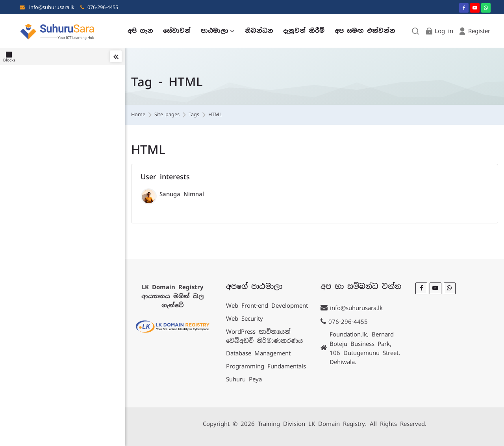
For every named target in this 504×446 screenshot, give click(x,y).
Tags (194, 115)
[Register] (474, 31)
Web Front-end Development (267, 306)
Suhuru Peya (244, 379)
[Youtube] (475, 8)
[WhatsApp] (486, 8)
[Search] (416, 31)
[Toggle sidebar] (116, 56)
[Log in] (439, 31)
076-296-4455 (103, 7)
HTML (215, 115)
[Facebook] (464, 8)
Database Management (258, 353)
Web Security (245, 319)
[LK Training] (57, 31)
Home (138, 115)
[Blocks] (11, 56)
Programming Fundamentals (266, 366)
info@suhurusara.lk (52, 7)
